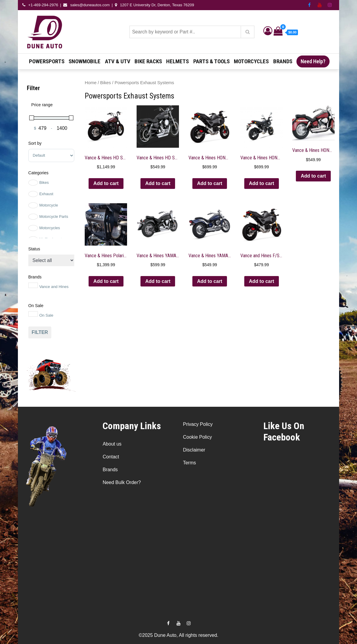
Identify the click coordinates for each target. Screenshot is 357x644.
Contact (111, 457)
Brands (283, 61)
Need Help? (313, 61)
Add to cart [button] (106, 183)
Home (91, 83)
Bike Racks (148, 61)
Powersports (47, 61)
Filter (40, 332)
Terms (189, 463)
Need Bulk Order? (122, 482)
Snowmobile (85, 61)
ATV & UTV (118, 61)
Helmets (177, 61)
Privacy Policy (198, 424)
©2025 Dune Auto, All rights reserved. (178, 635)
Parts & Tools (211, 61)
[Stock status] (51, 260)
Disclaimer (194, 450)
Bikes (106, 83)
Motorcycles (251, 61)
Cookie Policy (197, 437)
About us (112, 444)
